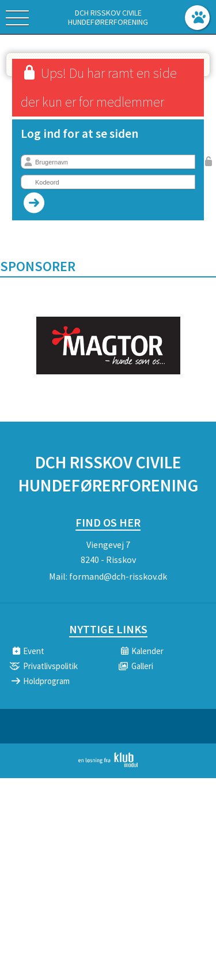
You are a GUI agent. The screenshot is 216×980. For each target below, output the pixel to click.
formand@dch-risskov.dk (118, 576)
